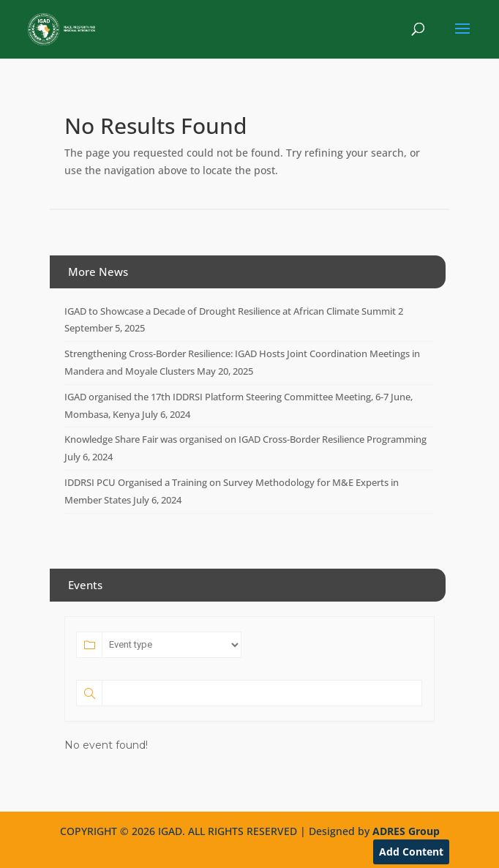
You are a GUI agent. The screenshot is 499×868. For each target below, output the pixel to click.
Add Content (411, 852)
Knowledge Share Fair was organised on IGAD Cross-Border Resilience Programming (245, 439)
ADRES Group (406, 831)
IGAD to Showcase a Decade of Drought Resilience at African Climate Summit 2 (234, 311)
